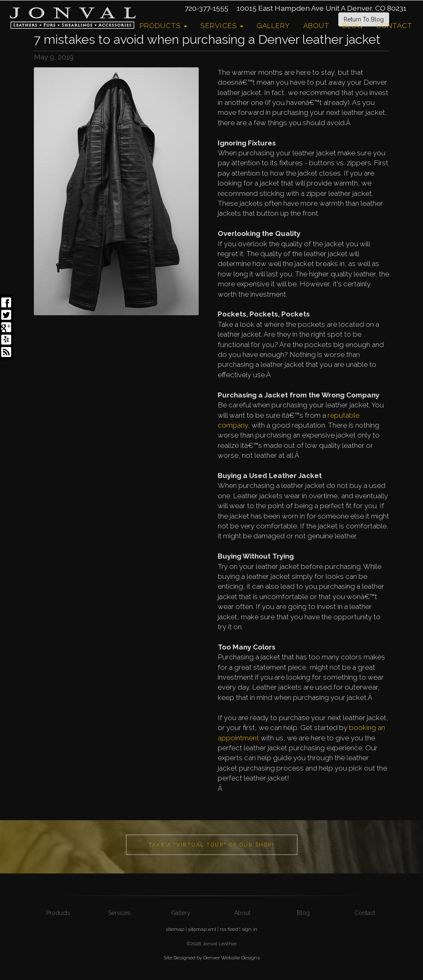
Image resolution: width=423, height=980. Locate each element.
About (316, 26)
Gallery (273, 26)
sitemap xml (202, 929)
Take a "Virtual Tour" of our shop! (211, 862)
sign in (250, 929)
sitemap (175, 929)
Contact (394, 26)
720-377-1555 (207, 8)
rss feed (229, 929)
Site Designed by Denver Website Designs (212, 958)
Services (222, 26)
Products (163, 26)
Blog (353, 26)
